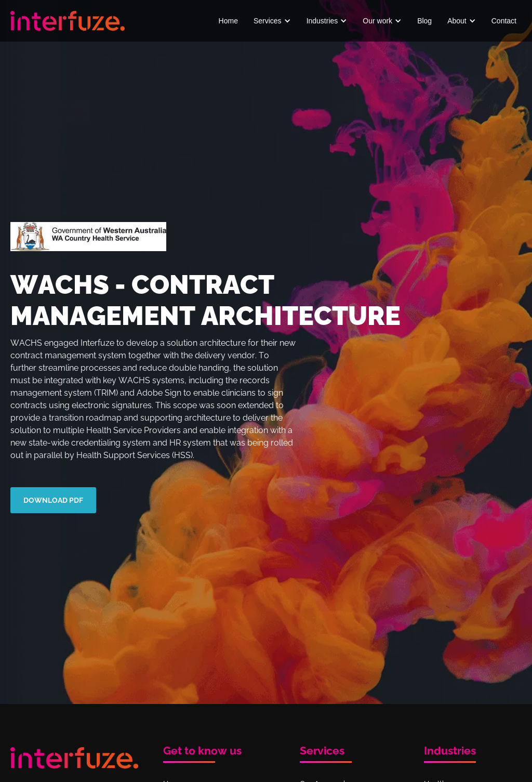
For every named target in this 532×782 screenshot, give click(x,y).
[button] (272, 21)
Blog (424, 21)
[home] (68, 21)
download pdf (53, 500)
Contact (504, 21)
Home (228, 21)
